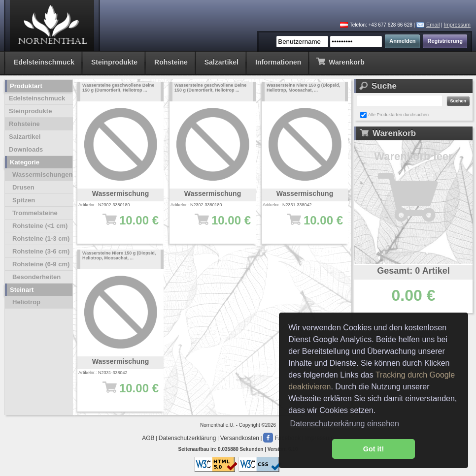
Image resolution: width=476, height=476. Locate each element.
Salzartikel (221, 62)
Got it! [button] (374, 449)
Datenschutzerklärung (187, 438)
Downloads (26, 149)
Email (433, 25)
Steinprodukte (114, 62)
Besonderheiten (36, 277)
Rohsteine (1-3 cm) (41, 238)
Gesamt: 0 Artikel (413, 271)
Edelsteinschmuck (44, 62)
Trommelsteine (35, 213)
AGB (148, 438)
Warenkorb (340, 61)
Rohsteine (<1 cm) (40, 226)
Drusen (23, 187)
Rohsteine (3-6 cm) (41, 251)
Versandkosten (240, 438)
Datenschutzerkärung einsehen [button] (344, 424)
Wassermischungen (42, 175)
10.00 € (125, 225)
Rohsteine (171, 62)
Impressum (457, 25)
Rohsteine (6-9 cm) (41, 264)
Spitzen (24, 200)
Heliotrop (26, 302)
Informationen (278, 62)
